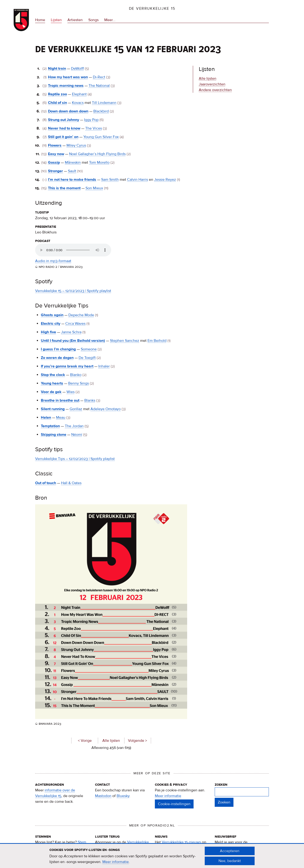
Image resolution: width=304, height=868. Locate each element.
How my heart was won (68, 77)
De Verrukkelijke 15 (152, 9)
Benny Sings (78, 383)
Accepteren (230, 851)
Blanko (76, 375)
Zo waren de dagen (57, 358)
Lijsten (56, 20)
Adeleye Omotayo (106, 409)
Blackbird (101, 111)
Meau (61, 418)
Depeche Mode (81, 315)
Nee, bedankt (230, 861)
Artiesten (75, 20)
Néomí (77, 435)
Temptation (50, 426)
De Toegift (87, 358)
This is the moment (64, 188)
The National (99, 86)
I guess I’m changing (58, 349)
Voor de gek (51, 392)
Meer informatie (168, 796)
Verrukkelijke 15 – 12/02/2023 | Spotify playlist (73, 291)
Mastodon (103, 796)
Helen (46, 418)
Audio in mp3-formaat (53, 261)
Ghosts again (52, 315)
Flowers (55, 145)
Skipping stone (54, 435)
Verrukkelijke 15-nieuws (181, 842)
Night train (57, 69)
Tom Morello (99, 162)
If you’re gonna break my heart (67, 366)
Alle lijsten (111, 741)
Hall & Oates (71, 483)
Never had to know (64, 128)
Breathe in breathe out (60, 400)
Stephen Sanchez (125, 341)
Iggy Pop (91, 120)
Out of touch (46, 483)
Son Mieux (94, 188)
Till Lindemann (104, 103)
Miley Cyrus (76, 145)
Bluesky (123, 796)
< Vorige (85, 741)
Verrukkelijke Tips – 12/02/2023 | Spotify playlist (75, 459)
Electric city (51, 324)
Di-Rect (99, 77)
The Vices (94, 128)
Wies (71, 392)
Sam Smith (110, 180)
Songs (93, 20)
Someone (89, 349)
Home (40, 20)
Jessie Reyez (165, 180)
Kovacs (78, 103)
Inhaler (104, 366)
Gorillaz (76, 409)
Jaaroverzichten (212, 84)
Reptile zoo (57, 94)
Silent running (53, 409)
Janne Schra (71, 332)
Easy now (56, 154)
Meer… (110, 20)
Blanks (90, 400)
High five (48, 332)
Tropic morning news (66, 86)
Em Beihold (157, 341)
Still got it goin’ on (63, 137)
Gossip (54, 162)
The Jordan (74, 426)
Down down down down (68, 111)
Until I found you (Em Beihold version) (73, 341)
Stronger (55, 171)
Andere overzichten (215, 90)
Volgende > (138, 741)
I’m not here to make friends (72, 180)
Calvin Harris (138, 180)
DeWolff (77, 69)
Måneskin (73, 162)
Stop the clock (53, 375)
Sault (72, 171)
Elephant (79, 94)
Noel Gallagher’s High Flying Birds (97, 154)
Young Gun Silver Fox (101, 137)
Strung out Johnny (64, 120)
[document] (152, 856)
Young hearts (52, 383)
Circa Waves (75, 324)
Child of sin (57, 103)
